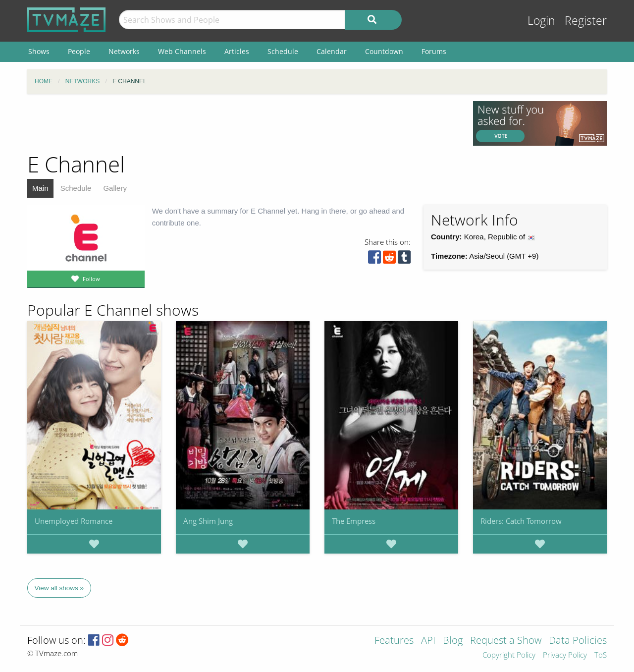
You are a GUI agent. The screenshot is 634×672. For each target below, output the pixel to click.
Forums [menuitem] (434, 51)
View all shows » (59, 588)
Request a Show (506, 641)
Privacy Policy (565, 655)
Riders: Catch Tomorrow (521, 521)
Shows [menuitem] (39, 51)
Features (394, 641)
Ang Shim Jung (208, 521)
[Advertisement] (243, 123)
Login (541, 21)
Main (40, 188)
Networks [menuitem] (124, 51)
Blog (453, 641)
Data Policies (578, 641)
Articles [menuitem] (237, 51)
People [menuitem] (79, 51)
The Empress (354, 521)
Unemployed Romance (74, 521)
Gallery (115, 188)
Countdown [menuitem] (384, 51)
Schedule (76, 188)
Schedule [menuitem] (283, 51)
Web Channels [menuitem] (182, 51)
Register (586, 21)
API (428, 641)
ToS (601, 655)
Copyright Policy (509, 655)
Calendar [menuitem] (332, 51)
